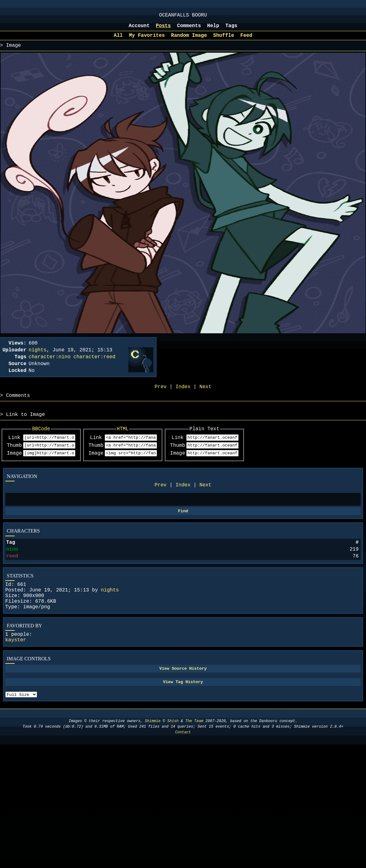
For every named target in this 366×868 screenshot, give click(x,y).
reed (12, 580)
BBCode (48, 443)
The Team (194, 760)
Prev (160, 503)
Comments (189, 29)
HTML (143, 443)
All (118, 40)
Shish (173, 760)
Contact (183, 771)
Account (139, 29)
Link (14, 453)
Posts (163, 29)
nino (12, 572)
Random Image (189, 40)
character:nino (50, 365)
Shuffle (223, 40)
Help (213, 29)
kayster (16, 673)
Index (183, 503)
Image (14, 470)
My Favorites (147, 40)
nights (110, 616)
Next (205, 503)
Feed (246, 40)
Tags (231, 29)
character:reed (94, 365)
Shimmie (153, 760)
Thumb (14, 461)
